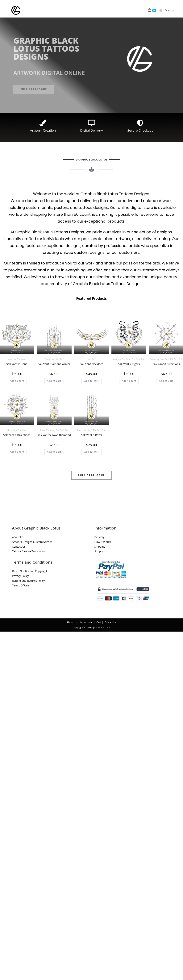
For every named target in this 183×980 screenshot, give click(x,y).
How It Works (103, 542)
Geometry (49, 359)
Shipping (100, 547)
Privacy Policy (20, 576)
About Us (18, 537)
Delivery (100, 537)
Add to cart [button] (17, 381)
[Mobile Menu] (165, 10)
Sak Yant (21, 359)
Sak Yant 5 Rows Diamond (54, 435)
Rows (42, 430)
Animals (12, 359)
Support (100, 551)
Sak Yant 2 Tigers (129, 364)
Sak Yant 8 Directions (166, 364)
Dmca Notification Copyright (30, 571)
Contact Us (19, 547)
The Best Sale (138, 359)
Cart (99, 622)
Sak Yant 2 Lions (17, 364)
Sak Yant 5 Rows (91, 435)
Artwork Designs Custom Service (32, 542)
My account (86, 622)
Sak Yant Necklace (91, 364)
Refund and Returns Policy (28, 581)
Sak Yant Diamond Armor (54, 364)
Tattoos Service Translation (29, 551)
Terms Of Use (21, 585)
